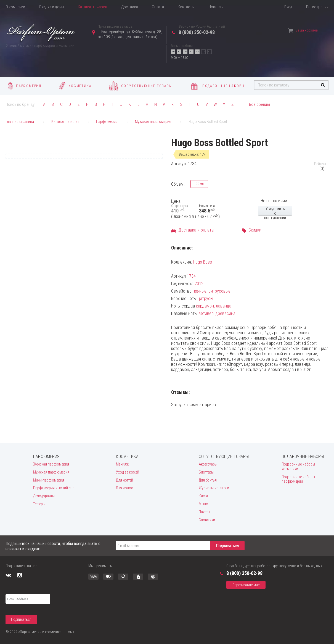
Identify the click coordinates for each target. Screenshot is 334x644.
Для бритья (208, 480)
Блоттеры (206, 472)
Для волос (124, 488)
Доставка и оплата (196, 230)
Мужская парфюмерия (51, 472)
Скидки (255, 230)
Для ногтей (124, 480)
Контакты (186, 7)
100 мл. (198, 184)
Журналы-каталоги (214, 488)
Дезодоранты (44, 496)
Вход (288, 7)
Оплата (158, 7)
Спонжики (207, 520)
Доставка (130, 7)
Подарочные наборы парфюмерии (298, 479)
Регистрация (317, 7)
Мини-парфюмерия (49, 480)
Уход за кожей (128, 472)
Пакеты (204, 512)
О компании (15, 7)
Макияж (122, 464)
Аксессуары (208, 464)
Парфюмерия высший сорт (54, 488)
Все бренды (259, 104)
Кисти (203, 496)
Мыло (203, 504)
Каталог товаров (93, 7)
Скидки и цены (51, 7)
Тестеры (39, 504)
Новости (216, 7)
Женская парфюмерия (51, 464)
